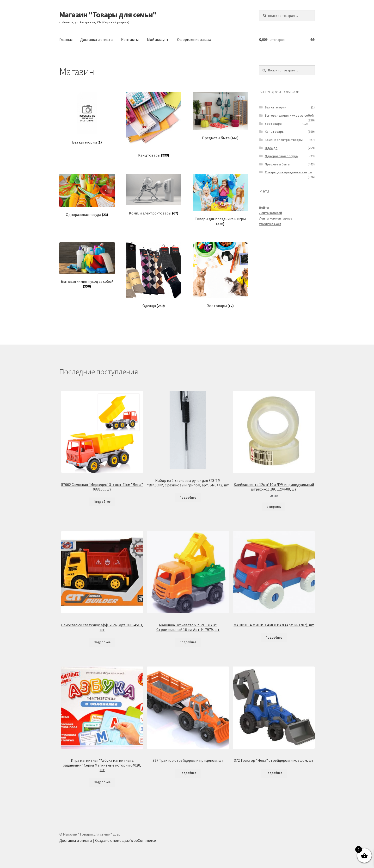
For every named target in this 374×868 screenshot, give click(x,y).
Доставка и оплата (96, 39)
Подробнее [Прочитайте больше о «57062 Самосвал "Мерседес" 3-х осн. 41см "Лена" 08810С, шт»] (102, 502)
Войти (264, 208)
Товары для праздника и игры (288, 172)
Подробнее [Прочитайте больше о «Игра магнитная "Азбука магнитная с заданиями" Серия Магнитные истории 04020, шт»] (102, 782)
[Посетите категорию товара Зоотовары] (220, 275)
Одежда (271, 148)
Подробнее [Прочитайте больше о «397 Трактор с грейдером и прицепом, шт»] (188, 773)
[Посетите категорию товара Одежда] (154, 275)
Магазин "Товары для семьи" (108, 15)
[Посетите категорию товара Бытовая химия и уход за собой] (87, 265)
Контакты (130, 39)
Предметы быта (277, 164)
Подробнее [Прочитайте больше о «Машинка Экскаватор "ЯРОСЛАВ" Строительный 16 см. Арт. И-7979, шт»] (188, 642)
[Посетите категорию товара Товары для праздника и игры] (220, 200)
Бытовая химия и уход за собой (289, 115)
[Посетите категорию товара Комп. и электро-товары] (154, 195)
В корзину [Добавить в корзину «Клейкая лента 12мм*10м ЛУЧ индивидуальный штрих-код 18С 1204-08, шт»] (274, 507)
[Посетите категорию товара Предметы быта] (220, 116)
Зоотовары (273, 124)
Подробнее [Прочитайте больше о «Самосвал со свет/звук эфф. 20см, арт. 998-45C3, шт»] (102, 642)
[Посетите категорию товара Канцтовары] (154, 125)
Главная (66, 39)
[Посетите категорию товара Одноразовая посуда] (87, 196)
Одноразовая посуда (281, 156)
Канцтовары (275, 132)
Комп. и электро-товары (284, 140)
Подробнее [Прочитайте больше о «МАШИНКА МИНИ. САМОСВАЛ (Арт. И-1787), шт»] (274, 638)
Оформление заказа (194, 39)
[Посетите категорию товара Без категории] (87, 118)
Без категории (276, 107)
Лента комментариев (276, 218)
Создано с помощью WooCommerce (126, 840)
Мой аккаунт (158, 39)
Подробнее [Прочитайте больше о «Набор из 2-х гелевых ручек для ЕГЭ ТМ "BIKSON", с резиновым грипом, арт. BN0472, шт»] (188, 498)
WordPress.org (270, 224)
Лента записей (271, 213)
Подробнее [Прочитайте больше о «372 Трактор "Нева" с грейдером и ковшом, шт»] (274, 773)
